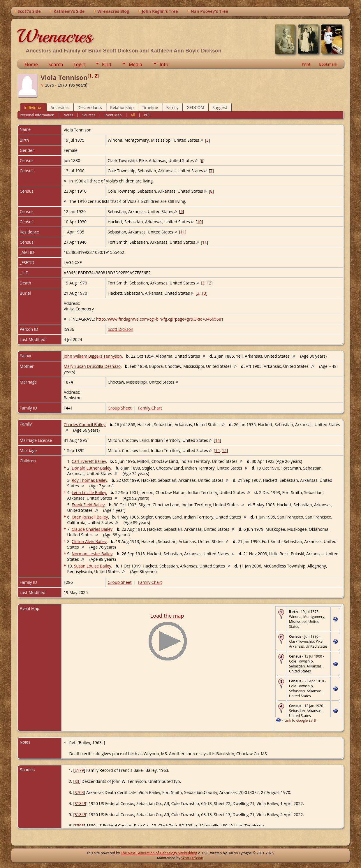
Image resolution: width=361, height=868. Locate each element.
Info (164, 64)
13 (204, 293)
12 (209, 283)
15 (224, 450)
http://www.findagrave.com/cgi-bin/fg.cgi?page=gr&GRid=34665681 (160, 319)
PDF (147, 115)
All (133, 115)
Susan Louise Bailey (93, 566)
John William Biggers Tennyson (93, 356)
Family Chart (150, 408)
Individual (33, 107)
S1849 (80, 803)
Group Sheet (120, 408)
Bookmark (328, 64)
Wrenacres (55, 36)
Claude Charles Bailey (92, 529)
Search (56, 64)
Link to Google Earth (301, 720)
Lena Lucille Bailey (89, 492)
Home (31, 64)
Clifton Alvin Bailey (89, 541)
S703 (79, 792)
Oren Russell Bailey (90, 517)
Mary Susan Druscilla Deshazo (92, 366)
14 (217, 440)
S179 (79, 770)
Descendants (90, 107)
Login (79, 64)
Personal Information (37, 115)
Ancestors (60, 107)
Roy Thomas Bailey (89, 480)
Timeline (150, 107)
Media (135, 64)
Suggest (220, 107)
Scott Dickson (121, 329)
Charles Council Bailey (85, 425)
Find (107, 64)
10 (199, 222)
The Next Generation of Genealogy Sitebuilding (159, 853)
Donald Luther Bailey (91, 468)
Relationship (122, 107)
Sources (89, 115)
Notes (68, 115)
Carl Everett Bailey (89, 461)
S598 (79, 826)
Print (306, 64)
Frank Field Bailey (88, 505)
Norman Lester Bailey (92, 554)
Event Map (113, 115)
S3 (77, 781)
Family (172, 107)
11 (183, 232)
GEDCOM (195, 107)
